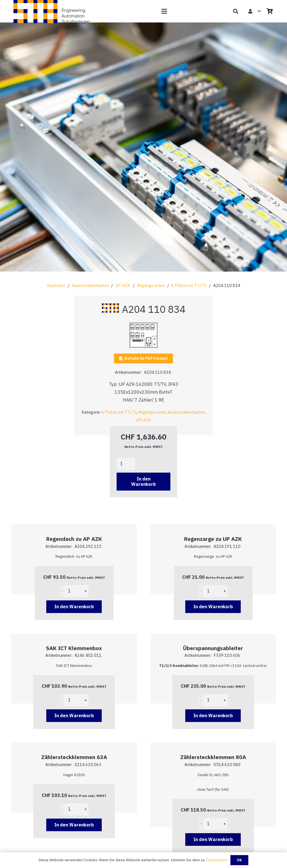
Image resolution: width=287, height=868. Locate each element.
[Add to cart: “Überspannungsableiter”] (213, 716)
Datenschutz (217, 860)
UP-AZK (123, 285)
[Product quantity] (126, 464)
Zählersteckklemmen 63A (74, 757)
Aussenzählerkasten (91, 285)
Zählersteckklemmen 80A (213, 757)
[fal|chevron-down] (143, 181)
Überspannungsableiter (213, 648)
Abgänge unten (151, 285)
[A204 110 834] (143, 327)
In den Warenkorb (143, 481)
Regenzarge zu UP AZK (213, 539)
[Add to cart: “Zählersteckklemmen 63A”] (74, 825)
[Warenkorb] (270, 11)
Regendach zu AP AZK (74, 539)
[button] (164, 11)
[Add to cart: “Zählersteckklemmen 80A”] (213, 839)
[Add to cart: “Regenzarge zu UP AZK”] (213, 607)
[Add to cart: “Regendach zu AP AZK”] (74, 607)
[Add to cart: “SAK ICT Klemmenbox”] (74, 716)
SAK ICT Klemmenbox (74, 648)
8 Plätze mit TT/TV (189, 285)
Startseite (56, 285)
